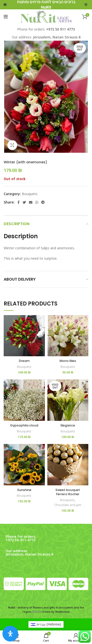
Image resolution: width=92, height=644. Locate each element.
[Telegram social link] (43, 202)
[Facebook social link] (19, 202)
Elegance (68, 425)
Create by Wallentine (56, 612)
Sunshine (24, 490)
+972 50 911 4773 (60, 29)
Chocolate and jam (68, 505)
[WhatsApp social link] (37, 202)
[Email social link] (31, 202)
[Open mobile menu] (6, 17)
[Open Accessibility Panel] (10, 634)
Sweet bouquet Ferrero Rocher (68, 492)
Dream (24, 361)
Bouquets (30, 194)
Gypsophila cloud (24, 425)
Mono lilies (68, 361)
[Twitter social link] (24, 202)
